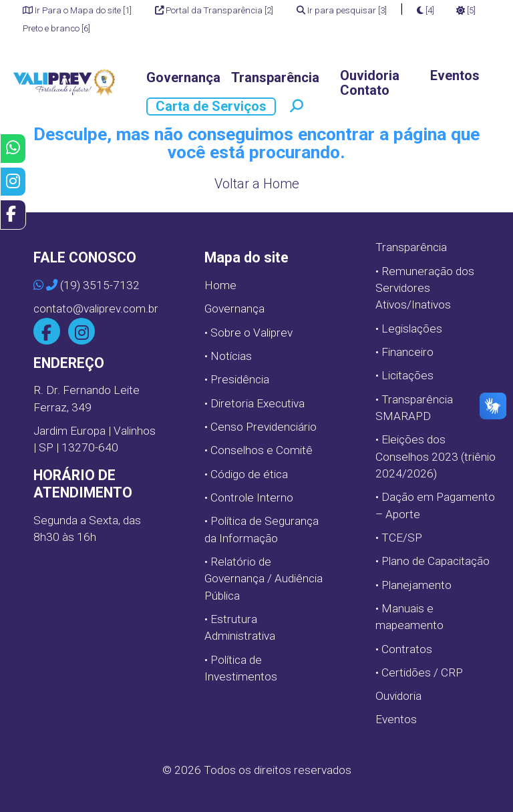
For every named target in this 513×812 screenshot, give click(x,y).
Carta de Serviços (211, 106)
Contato (365, 90)
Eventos (455, 76)
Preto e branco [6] (56, 28)
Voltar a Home (257, 184)
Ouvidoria (370, 76)
